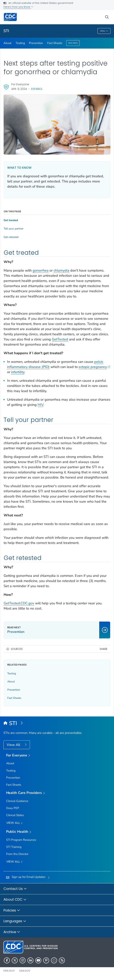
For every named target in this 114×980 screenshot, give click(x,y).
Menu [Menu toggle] (104, 31)
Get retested (11, 237)
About (7, 43)
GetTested (60, 339)
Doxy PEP (13, 808)
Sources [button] (17, 649)
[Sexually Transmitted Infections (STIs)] (57, 724)
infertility (18, 372)
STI (6, 31)
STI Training (14, 847)
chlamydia (61, 270)
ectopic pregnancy (94, 367)
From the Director (17, 854)
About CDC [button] (15, 900)
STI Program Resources (21, 840)
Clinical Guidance (17, 801)
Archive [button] (12, 932)
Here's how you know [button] (18, 7)
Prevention (36, 43)
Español (37, 89)
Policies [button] (12, 911)
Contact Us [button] (15, 889)
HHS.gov (9, 971)
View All (14, 745)
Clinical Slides (15, 815)
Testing (20, 43)
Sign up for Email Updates (28, 877)
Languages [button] (15, 921)
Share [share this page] (104, 649)
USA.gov (25, 971)
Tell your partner (14, 229)
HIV (40, 405)
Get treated (11, 220)
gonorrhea (41, 270)
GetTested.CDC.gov (19, 603)
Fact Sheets (55, 43)
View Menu (73, 43)
